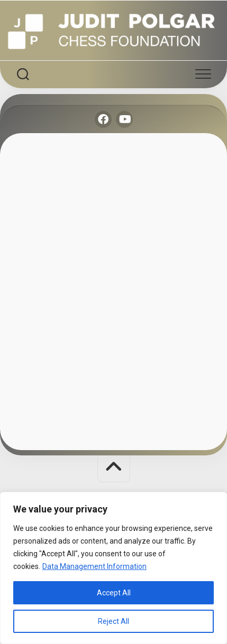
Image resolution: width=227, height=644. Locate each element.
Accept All (114, 593)
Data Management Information (94, 566)
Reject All (113, 621)
